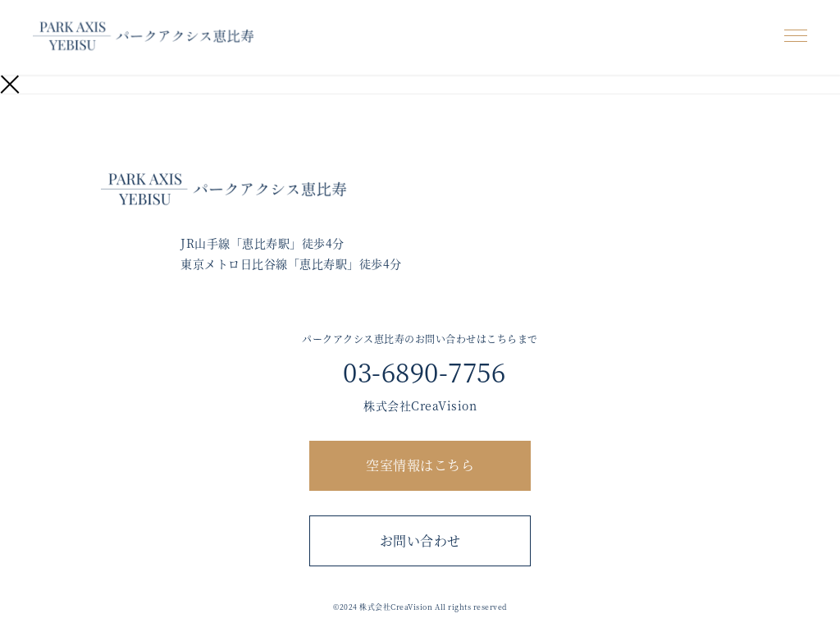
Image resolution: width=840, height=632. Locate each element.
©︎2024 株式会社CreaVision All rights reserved (420, 607)
